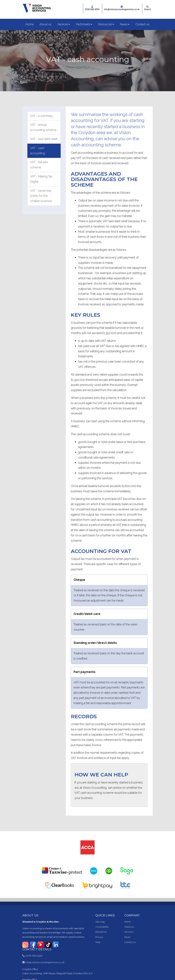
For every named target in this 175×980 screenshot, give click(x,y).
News (125, 24)
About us (45, 24)
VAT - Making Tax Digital (41, 179)
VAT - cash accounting (38, 151)
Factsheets (84, 24)
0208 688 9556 (92, 8)
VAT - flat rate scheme (39, 165)
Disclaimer (101, 932)
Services (64, 24)
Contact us (142, 24)
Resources (106, 24)
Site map (100, 922)
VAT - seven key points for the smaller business (41, 196)
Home (29, 24)
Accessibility (102, 927)
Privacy (99, 937)
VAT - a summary (42, 116)
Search (147, 8)
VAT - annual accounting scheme (43, 127)
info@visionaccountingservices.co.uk (122, 8)
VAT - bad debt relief (44, 139)
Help (98, 942)
